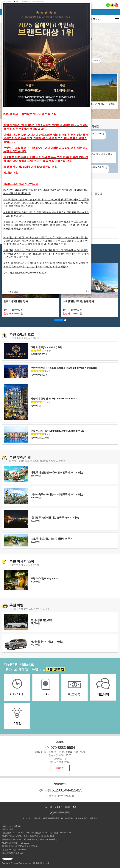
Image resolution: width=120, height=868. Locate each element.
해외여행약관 (67, 818)
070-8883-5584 (63, 748)
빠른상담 (60, 768)
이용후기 (58, 807)
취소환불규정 (81, 818)
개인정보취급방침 (51, 818)
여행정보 (95, 19)
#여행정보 (96, 60)
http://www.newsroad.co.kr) (34, 273)
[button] (59, 320)
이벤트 (68, 807)
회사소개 (48, 807)
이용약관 (37, 818)
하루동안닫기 (12, 292)
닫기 (88, 291)
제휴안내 (94, 818)
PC (75, 807)
